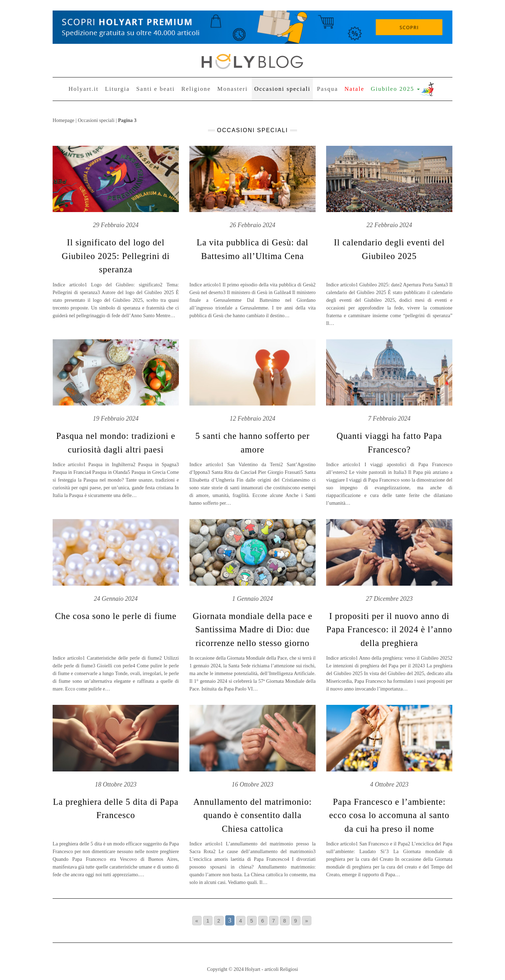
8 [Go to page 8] (285, 921)
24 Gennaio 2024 (116, 599)
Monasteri (233, 89)
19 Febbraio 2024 (116, 418)
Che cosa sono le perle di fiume (116, 616)
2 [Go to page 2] (219, 921)
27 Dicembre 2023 (389, 599)
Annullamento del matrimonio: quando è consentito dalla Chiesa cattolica (252, 815)
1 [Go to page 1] (208, 921)
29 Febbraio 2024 (116, 225)
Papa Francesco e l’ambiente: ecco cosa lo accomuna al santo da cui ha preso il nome (389, 815)
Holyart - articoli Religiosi (271, 969)
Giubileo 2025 (395, 89)
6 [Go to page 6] (263, 921)
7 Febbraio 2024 (389, 418)
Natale (354, 89)
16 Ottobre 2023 (252, 784)
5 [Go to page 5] (252, 921)
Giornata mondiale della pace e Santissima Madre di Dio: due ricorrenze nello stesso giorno (253, 629)
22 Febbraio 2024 (389, 225)
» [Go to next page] (307, 921)
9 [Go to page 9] (296, 921)
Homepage (63, 120)
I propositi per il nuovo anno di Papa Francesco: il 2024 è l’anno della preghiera (389, 629)
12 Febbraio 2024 (252, 418)
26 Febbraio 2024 (252, 225)
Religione (196, 89)
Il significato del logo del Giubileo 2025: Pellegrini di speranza (116, 256)
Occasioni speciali (282, 89)
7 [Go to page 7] (274, 921)
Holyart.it (83, 89)
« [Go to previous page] (197, 921)
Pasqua (328, 89)
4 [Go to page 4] (241, 921)
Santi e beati (155, 89)
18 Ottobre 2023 (116, 784)
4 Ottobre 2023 (389, 784)
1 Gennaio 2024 (252, 599)
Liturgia (117, 89)
